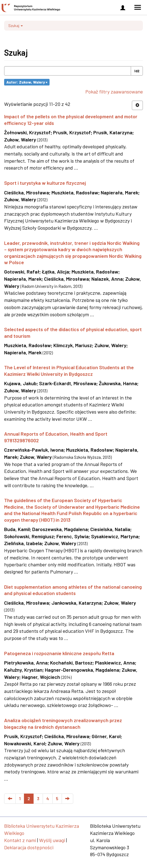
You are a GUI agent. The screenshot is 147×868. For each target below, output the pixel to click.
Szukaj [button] (16, 26)
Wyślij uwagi (52, 840)
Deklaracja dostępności (29, 847)
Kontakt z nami (20, 840)
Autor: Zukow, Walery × (27, 82)
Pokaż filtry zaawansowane (114, 92)
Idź (137, 71)
